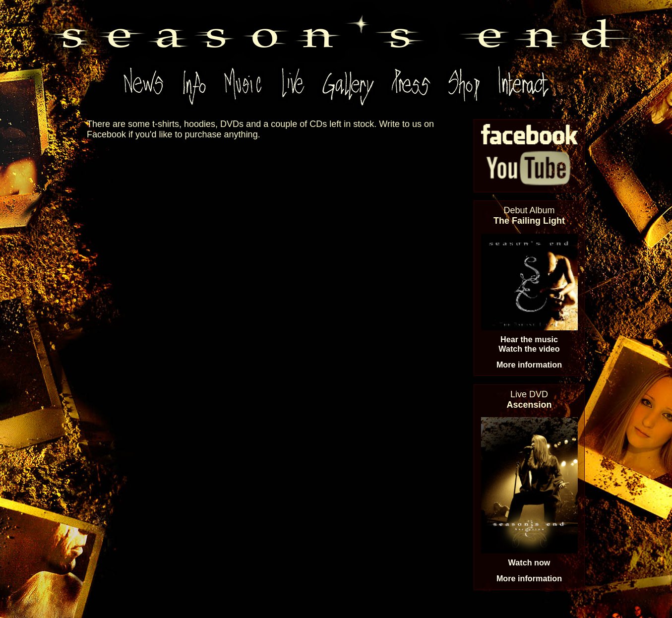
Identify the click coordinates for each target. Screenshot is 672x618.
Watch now (529, 562)
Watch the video (529, 349)
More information (529, 365)
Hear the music (529, 339)
